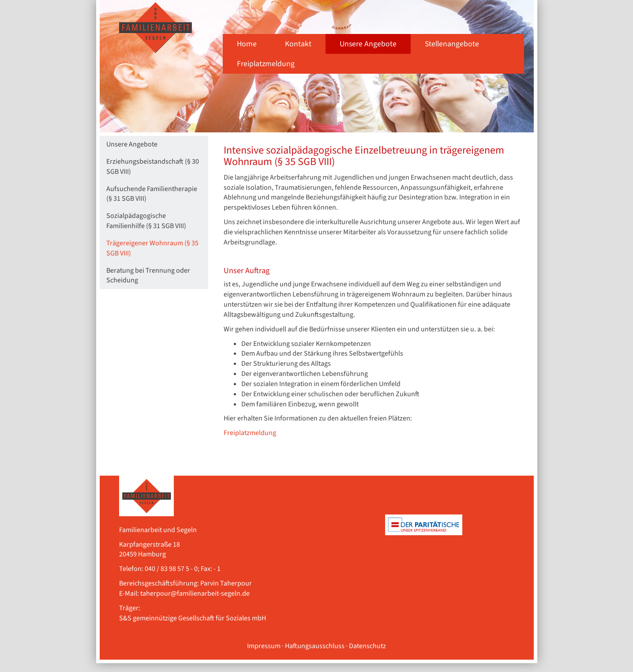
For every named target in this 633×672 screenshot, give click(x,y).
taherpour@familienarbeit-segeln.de (195, 593)
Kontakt (298, 44)
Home (247, 44)
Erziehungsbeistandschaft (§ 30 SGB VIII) (153, 167)
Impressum (264, 646)
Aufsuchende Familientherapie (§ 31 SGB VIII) (152, 194)
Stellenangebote (452, 44)
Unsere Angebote (368, 44)
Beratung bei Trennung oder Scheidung (148, 276)
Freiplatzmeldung (266, 64)
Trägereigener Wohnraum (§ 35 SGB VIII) (152, 248)
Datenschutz (367, 646)
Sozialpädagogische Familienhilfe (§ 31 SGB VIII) (146, 221)
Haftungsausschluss (315, 646)
